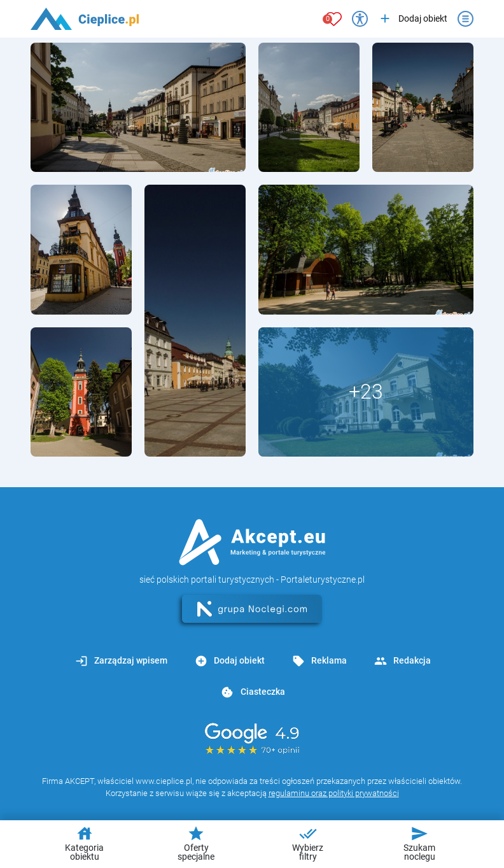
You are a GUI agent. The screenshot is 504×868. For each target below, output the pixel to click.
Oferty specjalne (196, 843)
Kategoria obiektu (84, 843)
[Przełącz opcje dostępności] (360, 19)
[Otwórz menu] (465, 19)
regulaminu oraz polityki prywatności (334, 793)
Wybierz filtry (308, 843)
